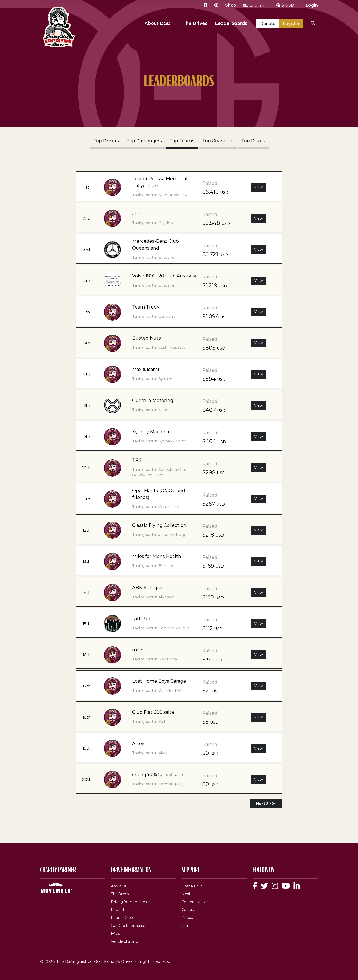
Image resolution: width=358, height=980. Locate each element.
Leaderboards (231, 23)
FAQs (115, 933)
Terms (187, 926)
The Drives (195, 23)
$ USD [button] (288, 5)
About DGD (121, 886)
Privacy (188, 918)
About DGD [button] (158, 23)
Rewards (118, 910)
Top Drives (253, 141)
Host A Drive (192, 886)
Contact (188, 910)
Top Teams (182, 141)
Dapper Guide (123, 918)
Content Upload (195, 902)
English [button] (258, 5)
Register (291, 23)
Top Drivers (106, 141)
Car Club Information (129, 926)
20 (266, 804)
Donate (268, 23)
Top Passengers (144, 141)
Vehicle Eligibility (125, 941)
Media (187, 894)
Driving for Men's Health (131, 902)
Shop (231, 5)
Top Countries (218, 141)
